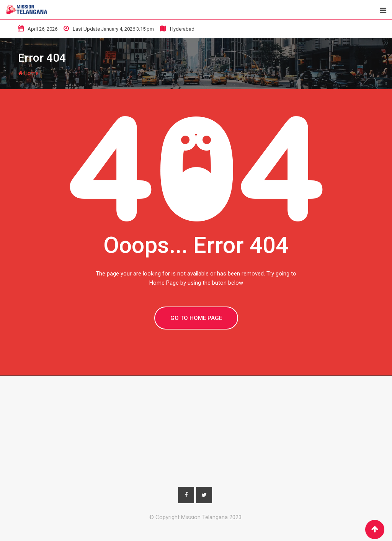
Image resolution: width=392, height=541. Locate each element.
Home (28, 73)
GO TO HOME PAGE (196, 318)
